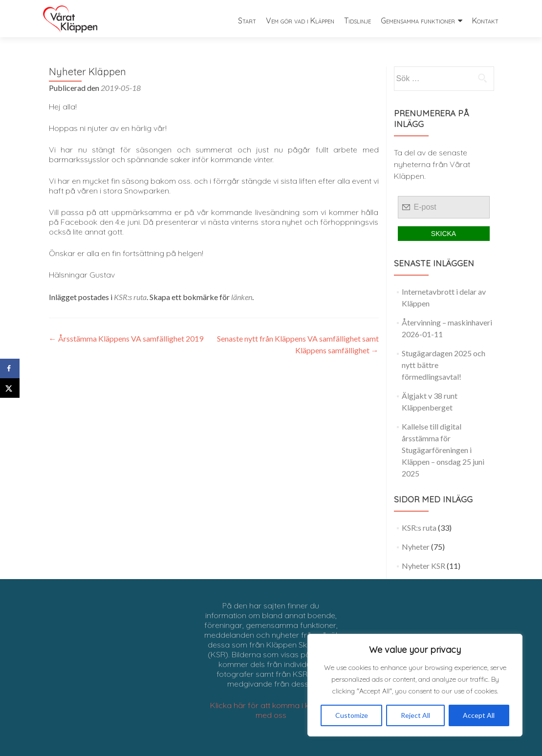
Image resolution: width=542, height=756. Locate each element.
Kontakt (485, 21)
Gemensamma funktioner (418, 21)
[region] (415, 685)
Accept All (479, 715)
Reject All (415, 715)
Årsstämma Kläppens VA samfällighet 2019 (126, 338)
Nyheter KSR (423, 566)
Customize (352, 715)
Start (247, 21)
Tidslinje (358, 21)
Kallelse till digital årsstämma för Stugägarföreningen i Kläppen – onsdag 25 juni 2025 (443, 450)
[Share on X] (10, 388)
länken (242, 297)
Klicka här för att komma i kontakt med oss (271, 710)
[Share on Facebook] (10, 368)
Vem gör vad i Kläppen (300, 21)
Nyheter (416, 547)
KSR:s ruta (130, 297)
